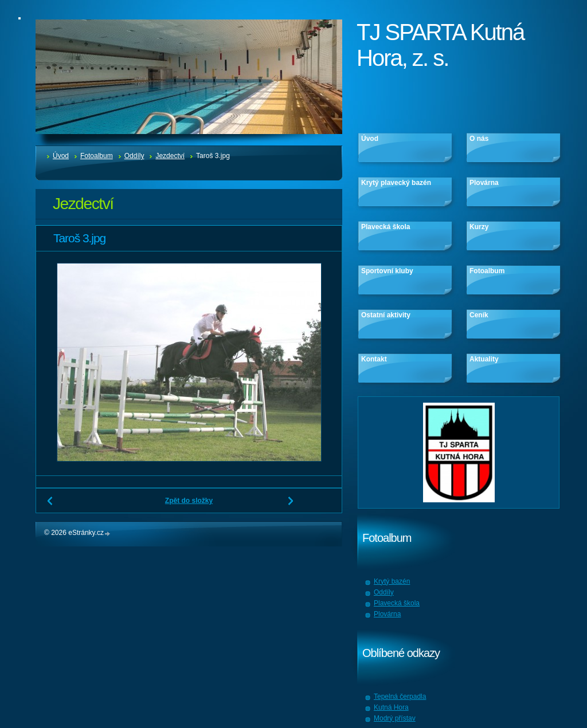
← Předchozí (50, 505)
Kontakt (374, 359)
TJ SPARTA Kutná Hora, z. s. (440, 45)
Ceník (479, 315)
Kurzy (479, 227)
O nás (479, 139)
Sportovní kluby (387, 271)
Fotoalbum (97, 156)
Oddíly (134, 156)
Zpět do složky (189, 501)
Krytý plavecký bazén (396, 183)
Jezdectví (170, 156)
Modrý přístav (395, 718)
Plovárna (484, 183)
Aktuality (484, 359)
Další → (291, 505)
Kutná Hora (391, 707)
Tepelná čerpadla (400, 696)
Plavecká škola (386, 227)
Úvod (61, 156)
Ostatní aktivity (386, 315)
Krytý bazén (392, 581)
